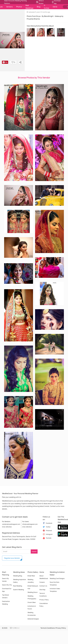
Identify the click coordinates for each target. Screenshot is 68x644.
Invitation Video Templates (55, 590)
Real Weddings (29, 7)
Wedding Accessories (32, 614)
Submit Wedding (18, 590)
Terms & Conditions (43, 595)
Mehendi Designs (33, 619)
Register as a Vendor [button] (12, 558)
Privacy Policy (44, 600)
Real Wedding (18, 586)
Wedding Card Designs (57, 578)
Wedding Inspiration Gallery (20, 581)
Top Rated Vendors (5, 596)
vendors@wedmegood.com (11, 524)
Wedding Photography (32, 597)
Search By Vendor (5, 580)
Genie (55, 7)
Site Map (42, 590)
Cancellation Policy (44, 605)
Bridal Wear (31, 576)
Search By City (7, 585)
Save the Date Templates (54, 583)
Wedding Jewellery (31, 581)
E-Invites (47, 7)
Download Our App (7, 590)
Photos (19, 7)
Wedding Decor (33, 592)
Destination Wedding (6, 603)
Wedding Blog (18, 576)
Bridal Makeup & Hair (33, 587)
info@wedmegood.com (30, 524)
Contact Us (43, 586)
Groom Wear (32, 602)
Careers (42, 582)
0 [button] (13, 62)
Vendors (9, 7)
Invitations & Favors (32, 607)
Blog (39, 7)
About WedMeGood (44, 577)
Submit (34, 551)
